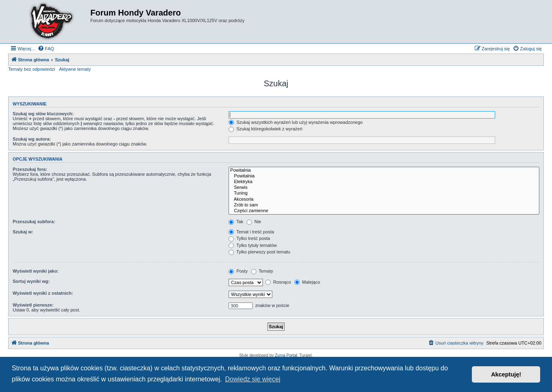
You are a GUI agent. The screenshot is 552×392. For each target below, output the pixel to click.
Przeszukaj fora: (30, 169)
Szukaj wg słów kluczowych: (43, 114)
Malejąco (307, 282)
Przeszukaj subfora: (34, 222)
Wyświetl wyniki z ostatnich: (43, 293)
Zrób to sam (384, 205)
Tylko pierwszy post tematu (259, 252)
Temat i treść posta (251, 232)
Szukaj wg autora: (32, 139)
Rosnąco (278, 282)
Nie (254, 222)
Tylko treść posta (249, 238)
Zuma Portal (286, 355)
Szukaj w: (23, 232)
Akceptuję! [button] (506, 374)
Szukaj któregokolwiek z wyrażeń (265, 129)
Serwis (384, 188)
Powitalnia (384, 170)
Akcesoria (384, 199)
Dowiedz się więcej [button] (252, 379)
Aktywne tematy (75, 69)
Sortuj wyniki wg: (31, 281)
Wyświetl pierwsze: (33, 305)
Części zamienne (384, 211)
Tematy (262, 271)
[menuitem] (46, 49)
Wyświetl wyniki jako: (36, 271)
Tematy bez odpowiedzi (31, 69)
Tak (236, 222)
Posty (238, 271)
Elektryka (384, 182)
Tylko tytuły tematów (253, 245)
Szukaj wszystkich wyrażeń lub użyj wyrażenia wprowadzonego (296, 122)
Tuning (384, 193)
